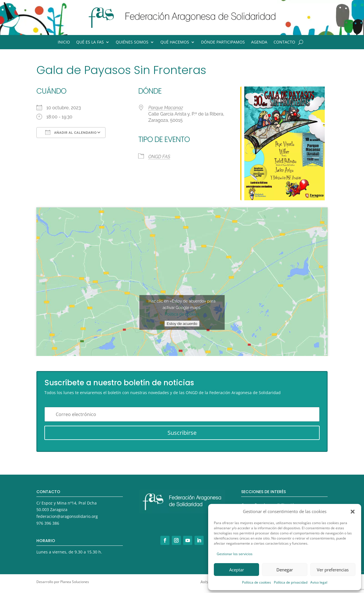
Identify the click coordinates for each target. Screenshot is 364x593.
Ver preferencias (333, 570)
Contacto (284, 42)
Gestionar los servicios (235, 554)
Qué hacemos (175, 42)
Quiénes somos (132, 42)
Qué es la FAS (90, 42)
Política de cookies (257, 582)
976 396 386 (48, 523)
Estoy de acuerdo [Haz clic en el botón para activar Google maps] (182, 324)
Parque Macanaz (166, 108)
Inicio (64, 42)
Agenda (259, 42)
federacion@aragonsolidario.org (67, 516)
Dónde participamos (223, 42)
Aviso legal (319, 582)
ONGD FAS (159, 157)
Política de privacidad (291, 582)
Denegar (285, 570)
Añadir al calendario (71, 132)
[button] (353, 512)
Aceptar (237, 570)
